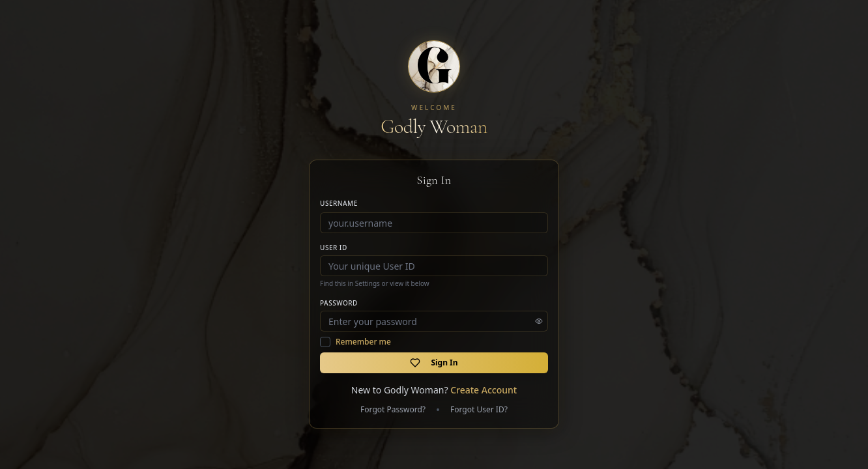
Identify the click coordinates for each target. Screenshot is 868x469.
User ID (334, 248)
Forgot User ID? (479, 410)
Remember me (363, 342)
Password (339, 303)
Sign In (434, 362)
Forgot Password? (393, 410)
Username (339, 203)
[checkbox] (325, 342)
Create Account (484, 390)
